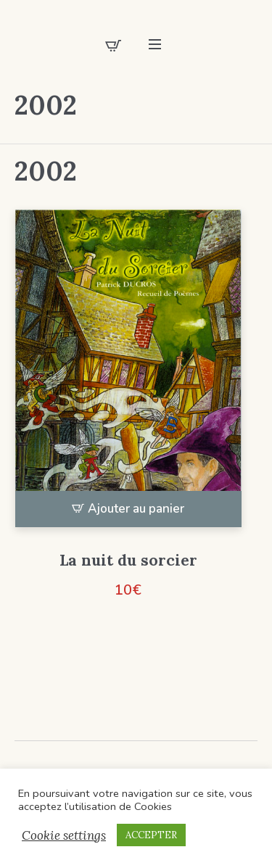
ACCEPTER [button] (151, 835)
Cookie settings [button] (64, 835)
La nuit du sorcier (128, 560)
